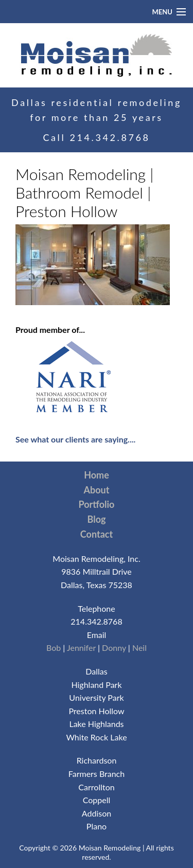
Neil (139, 648)
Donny (114, 648)
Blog (97, 519)
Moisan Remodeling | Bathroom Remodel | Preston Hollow (85, 192)
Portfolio (97, 504)
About (97, 490)
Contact (97, 534)
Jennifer (81, 648)
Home (97, 475)
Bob (54, 648)
